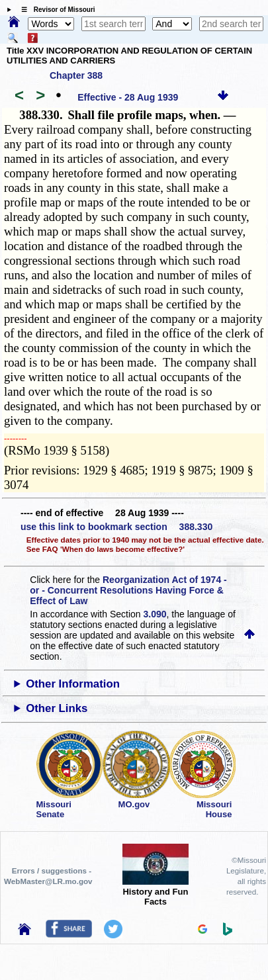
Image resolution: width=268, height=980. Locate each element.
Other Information (73, 684)
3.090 (155, 614)
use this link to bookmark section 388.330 (116, 527)
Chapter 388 (76, 75)
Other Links (57, 708)
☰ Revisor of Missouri (55, 10)
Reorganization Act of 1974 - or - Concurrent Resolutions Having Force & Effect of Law (128, 590)
